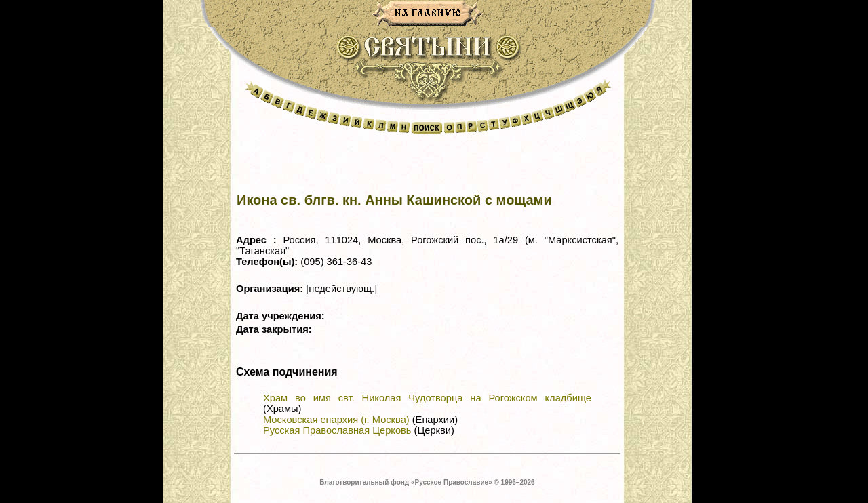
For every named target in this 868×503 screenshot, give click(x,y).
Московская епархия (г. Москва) (336, 420)
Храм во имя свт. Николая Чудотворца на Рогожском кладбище (427, 398)
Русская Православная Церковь (337, 430)
